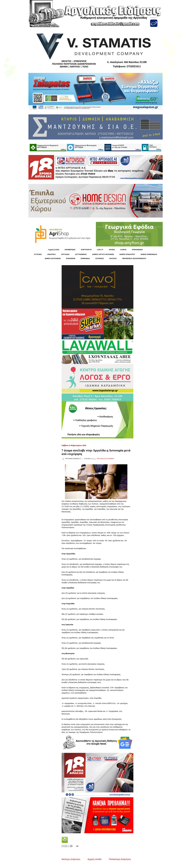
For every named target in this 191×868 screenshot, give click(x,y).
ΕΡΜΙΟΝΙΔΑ (85, 258)
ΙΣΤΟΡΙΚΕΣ (100, 258)
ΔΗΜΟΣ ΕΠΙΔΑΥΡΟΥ (127, 254)
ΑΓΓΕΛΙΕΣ (38, 254)
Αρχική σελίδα (94, 859)
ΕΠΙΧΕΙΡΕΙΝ (71, 258)
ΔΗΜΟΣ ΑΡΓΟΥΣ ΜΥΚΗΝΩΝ (103, 254)
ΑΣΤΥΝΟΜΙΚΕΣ (81, 254)
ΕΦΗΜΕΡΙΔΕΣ (70, 250)
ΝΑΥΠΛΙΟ (113, 258)
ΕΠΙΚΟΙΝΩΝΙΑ (137, 250)
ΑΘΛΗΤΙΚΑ (51, 254)
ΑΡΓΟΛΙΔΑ (65, 254)
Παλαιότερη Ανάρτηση (120, 859)
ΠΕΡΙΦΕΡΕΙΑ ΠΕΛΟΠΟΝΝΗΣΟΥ (134, 258)
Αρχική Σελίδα (54, 250)
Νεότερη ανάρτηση (71, 859)
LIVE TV (100, 250)
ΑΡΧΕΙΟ (112, 250)
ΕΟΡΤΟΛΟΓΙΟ (86, 250)
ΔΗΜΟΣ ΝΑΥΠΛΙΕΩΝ (53, 258)
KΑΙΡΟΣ (123, 250)
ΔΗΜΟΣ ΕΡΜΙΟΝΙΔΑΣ (149, 254)
